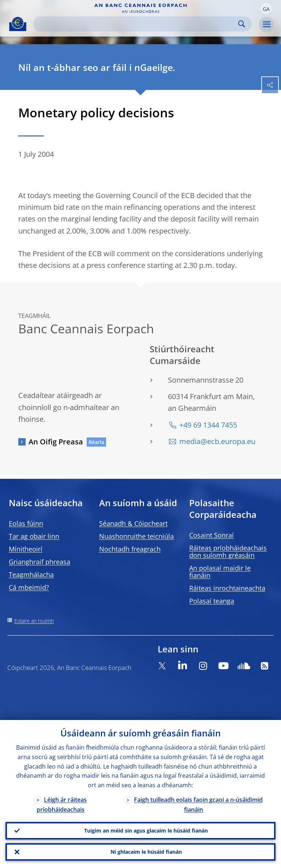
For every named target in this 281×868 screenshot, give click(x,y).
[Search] (136, 24)
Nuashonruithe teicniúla (136, 536)
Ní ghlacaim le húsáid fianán (146, 852)
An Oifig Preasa (56, 442)
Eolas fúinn (26, 523)
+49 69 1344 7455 (208, 425)
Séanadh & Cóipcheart (133, 523)
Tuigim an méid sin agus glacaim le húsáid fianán (146, 831)
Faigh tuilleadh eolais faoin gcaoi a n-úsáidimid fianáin (198, 805)
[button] (266, 8)
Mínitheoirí (26, 549)
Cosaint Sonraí (211, 535)
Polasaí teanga (212, 601)
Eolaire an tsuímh (34, 621)
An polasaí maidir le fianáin (220, 572)
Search (242, 24)
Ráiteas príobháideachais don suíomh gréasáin (228, 551)
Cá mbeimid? (29, 587)
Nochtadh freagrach (130, 549)
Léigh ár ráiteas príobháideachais (62, 805)
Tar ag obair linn (34, 536)
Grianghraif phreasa (40, 562)
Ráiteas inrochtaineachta (227, 588)
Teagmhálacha (31, 575)
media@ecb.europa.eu (217, 441)
